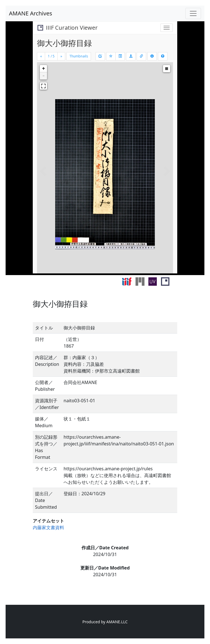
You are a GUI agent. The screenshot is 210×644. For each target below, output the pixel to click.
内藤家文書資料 (48, 527)
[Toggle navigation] (193, 13)
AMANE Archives (31, 13)
